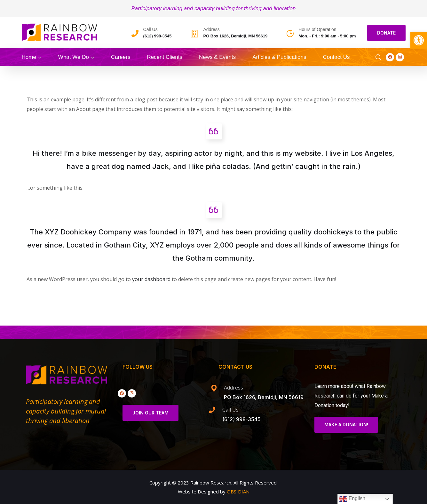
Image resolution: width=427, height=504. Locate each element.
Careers (121, 57)
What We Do (74, 57)
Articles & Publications (279, 57)
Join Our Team (150, 413)
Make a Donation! (346, 425)
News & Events (217, 57)
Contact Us (336, 57)
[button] (419, 40)
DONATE (386, 33)
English (352, 499)
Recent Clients (165, 57)
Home (29, 57)
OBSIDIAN (238, 492)
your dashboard (151, 279)
